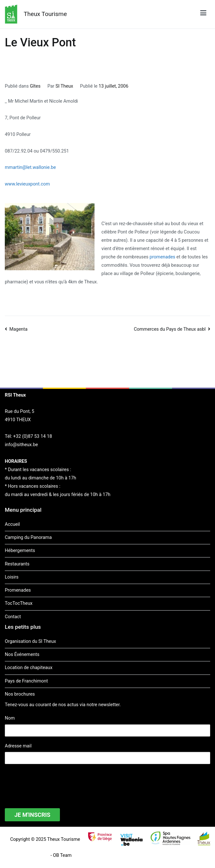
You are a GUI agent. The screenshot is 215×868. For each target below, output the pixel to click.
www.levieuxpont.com (27, 184)
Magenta (18, 329)
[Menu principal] (203, 14)
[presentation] (54, 782)
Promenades (18, 590)
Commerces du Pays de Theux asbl (170, 329)
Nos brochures (20, 694)
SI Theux (64, 86)
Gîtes (35, 86)
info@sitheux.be (21, 445)
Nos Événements (22, 655)
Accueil (12, 524)
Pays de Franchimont (26, 681)
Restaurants (17, 564)
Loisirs (12, 577)
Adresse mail (18, 746)
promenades (162, 257)
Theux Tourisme (45, 14)
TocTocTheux (19, 603)
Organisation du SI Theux (30, 641)
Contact (13, 617)
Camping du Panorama (28, 537)
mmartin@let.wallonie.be (30, 167)
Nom (10, 718)
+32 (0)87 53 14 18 (33, 436)
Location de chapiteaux (29, 668)
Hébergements (20, 551)
